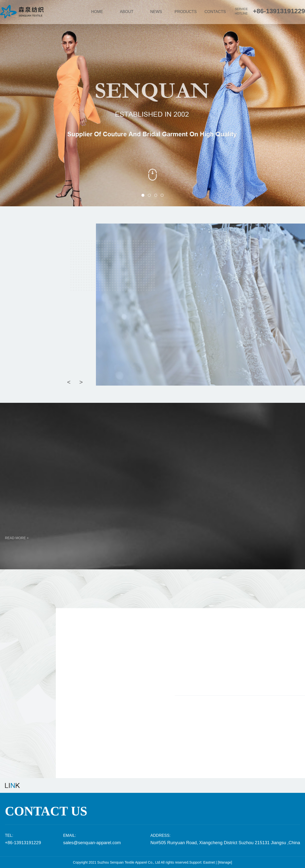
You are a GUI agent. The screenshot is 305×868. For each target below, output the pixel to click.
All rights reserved (174, 862)
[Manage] (225, 862)
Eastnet (209, 862)
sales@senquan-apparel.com (92, 843)
